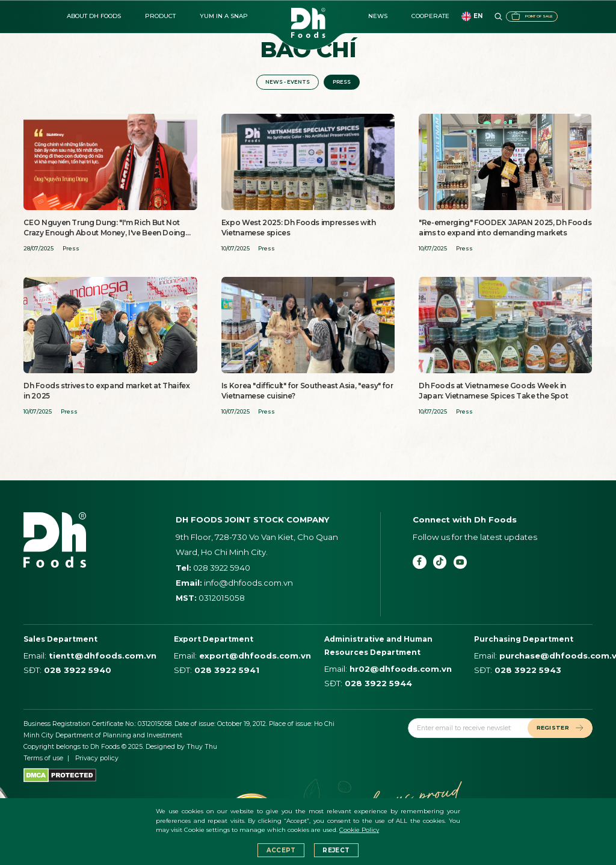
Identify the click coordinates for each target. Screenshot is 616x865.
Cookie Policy (359, 830)
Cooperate (430, 16)
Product (160, 16)
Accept (281, 850)
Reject (336, 850)
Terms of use (43, 761)
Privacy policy (97, 761)
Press (346, 83)
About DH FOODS (94, 16)
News (378, 16)
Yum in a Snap (224, 16)
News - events (284, 83)
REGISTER (555, 730)
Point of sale (511, 16)
